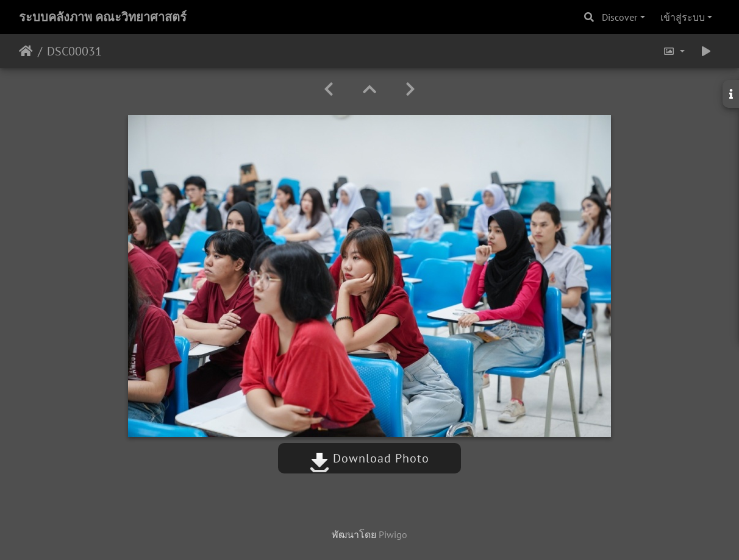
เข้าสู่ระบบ (683, 17)
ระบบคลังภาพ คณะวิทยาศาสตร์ (103, 17)
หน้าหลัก (26, 51)
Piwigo (393, 534)
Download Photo (369, 458)
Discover (619, 17)
